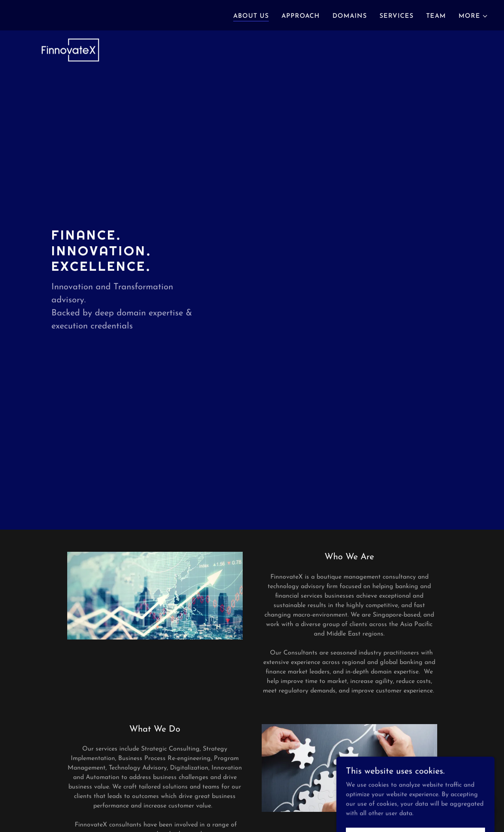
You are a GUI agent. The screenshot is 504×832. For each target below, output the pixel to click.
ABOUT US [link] (251, 16)
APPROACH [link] (301, 16)
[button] (473, 16)
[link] (69, 14)
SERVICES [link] (396, 16)
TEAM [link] (436, 16)
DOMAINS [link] (350, 16)
